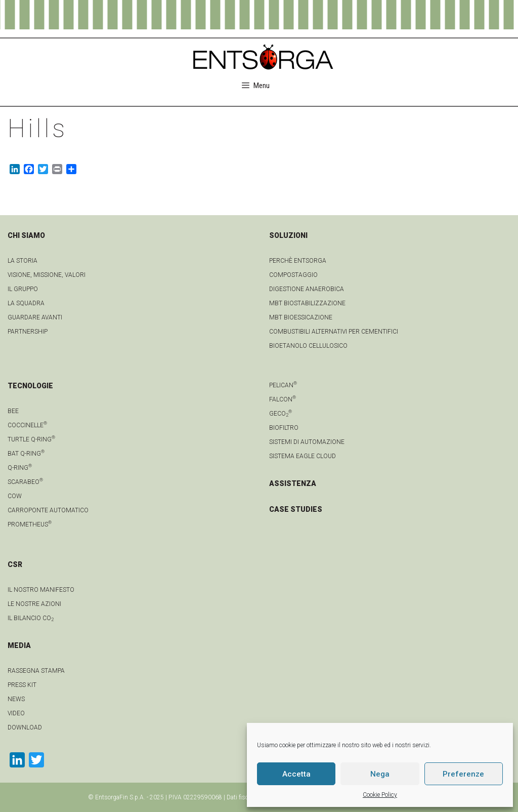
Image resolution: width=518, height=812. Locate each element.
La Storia (23, 261)
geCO (280, 414)
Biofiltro (284, 428)
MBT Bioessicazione (301, 317)
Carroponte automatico (48, 510)
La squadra (26, 303)
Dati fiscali (241, 797)
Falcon (283, 399)
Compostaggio (293, 275)
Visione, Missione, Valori (47, 275)
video (16, 713)
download (25, 727)
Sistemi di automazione (307, 442)
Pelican (283, 385)
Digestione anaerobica (307, 289)
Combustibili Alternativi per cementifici (334, 332)
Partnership (28, 332)
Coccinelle (27, 425)
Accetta (296, 774)
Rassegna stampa (36, 671)
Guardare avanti (35, 317)
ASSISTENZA (293, 483)
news (16, 699)
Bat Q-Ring (26, 454)
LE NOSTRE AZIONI (34, 604)
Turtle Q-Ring (31, 439)
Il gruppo (23, 289)
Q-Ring (20, 468)
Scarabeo (25, 482)
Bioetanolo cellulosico (308, 346)
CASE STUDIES (296, 509)
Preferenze (463, 774)
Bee (13, 411)
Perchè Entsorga (298, 261)
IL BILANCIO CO (31, 618)
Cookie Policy (380, 795)
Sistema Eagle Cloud (303, 456)
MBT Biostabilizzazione (307, 303)
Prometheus (30, 524)
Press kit (22, 685)
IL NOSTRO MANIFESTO (41, 590)
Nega (380, 774)
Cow (15, 496)
